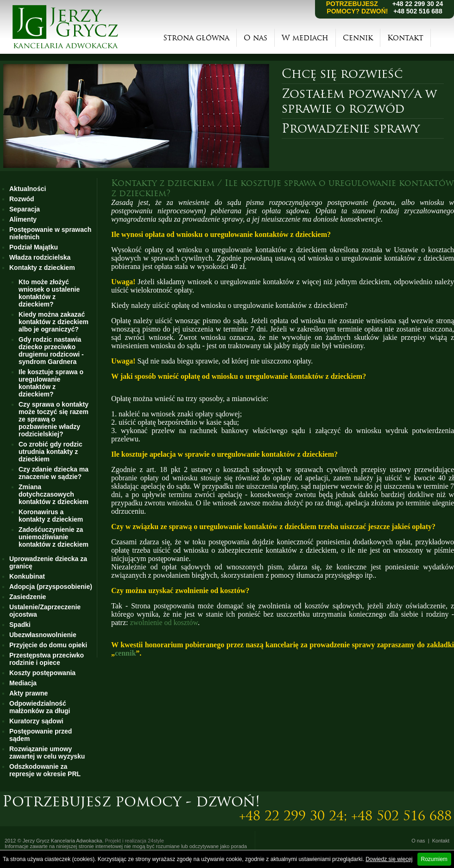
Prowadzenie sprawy (351, 128)
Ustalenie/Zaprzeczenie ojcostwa (45, 611)
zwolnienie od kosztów (164, 622)
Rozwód (22, 199)
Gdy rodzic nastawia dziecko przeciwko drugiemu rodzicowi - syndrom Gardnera (51, 351)
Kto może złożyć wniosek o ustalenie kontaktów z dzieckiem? (49, 293)
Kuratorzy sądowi (36, 721)
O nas (255, 38)
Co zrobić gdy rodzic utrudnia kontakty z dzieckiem (50, 452)
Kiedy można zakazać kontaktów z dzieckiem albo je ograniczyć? (54, 322)
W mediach (305, 38)
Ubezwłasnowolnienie (43, 635)
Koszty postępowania (42, 673)
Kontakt (405, 38)
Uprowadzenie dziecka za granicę (48, 562)
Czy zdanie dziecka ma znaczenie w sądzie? (54, 473)
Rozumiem (434, 859)
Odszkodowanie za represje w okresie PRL (45, 770)
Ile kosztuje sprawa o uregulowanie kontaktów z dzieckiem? (51, 383)
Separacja (25, 209)
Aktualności (28, 189)
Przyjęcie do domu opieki (48, 645)
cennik (125, 653)
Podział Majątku (34, 247)
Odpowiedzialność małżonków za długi (40, 707)
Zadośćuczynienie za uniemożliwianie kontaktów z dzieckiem (54, 537)
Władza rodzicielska (40, 257)
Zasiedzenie (28, 597)
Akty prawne (28, 693)
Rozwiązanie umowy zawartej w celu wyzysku (47, 753)
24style (156, 841)
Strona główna (196, 38)
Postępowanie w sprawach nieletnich (50, 233)
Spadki (20, 625)
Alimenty (23, 219)
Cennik (358, 38)
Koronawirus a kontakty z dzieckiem (51, 516)
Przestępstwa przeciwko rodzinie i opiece (47, 659)
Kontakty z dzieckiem (42, 268)
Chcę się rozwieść (342, 74)
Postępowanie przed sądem (41, 735)
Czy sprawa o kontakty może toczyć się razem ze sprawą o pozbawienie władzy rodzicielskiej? (54, 419)
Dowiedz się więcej (389, 859)
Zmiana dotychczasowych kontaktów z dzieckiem (54, 494)
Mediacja (23, 683)
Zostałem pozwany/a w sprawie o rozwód (359, 101)
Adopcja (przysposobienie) (51, 587)
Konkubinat (27, 576)
